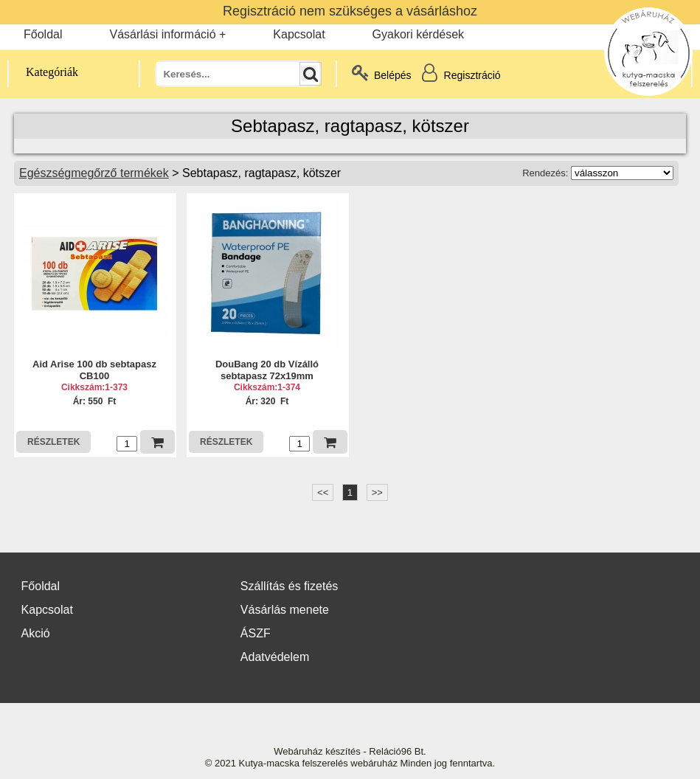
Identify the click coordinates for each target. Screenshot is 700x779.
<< (323, 492)
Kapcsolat (299, 34)
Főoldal (43, 34)
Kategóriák (44, 72)
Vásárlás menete (285, 610)
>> (377, 492)
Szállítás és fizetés (290, 586)
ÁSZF (256, 633)
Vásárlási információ (162, 34)
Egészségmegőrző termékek (94, 173)
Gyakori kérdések (419, 34)
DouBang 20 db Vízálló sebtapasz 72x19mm (267, 370)
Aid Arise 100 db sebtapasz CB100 (94, 370)
